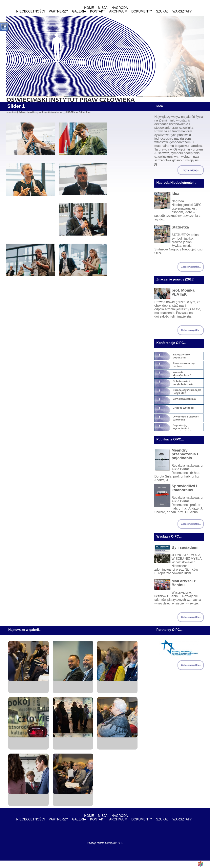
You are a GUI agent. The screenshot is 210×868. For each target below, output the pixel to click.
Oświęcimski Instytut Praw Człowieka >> (41, 112)
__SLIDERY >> (71, 112)
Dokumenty (142, 11)
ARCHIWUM (118, 11)
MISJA (103, 8)
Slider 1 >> (85, 112)
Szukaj (162, 11)
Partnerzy (58, 11)
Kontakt (98, 11)
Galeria (79, 11)
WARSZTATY (182, 11)
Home (89, 8)
